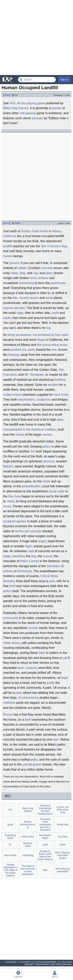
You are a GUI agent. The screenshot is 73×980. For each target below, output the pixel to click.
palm (22, 308)
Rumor (8, 715)
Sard (18, 223)
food (12, 586)
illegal (41, 340)
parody (57, 108)
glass (49, 273)
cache (63, 845)
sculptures (44, 400)
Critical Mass (49, 576)
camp (10, 501)
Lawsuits (31, 668)
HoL (10, 810)
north (55, 313)
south (7, 318)
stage (7, 556)
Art (33, 451)
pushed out (18, 350)
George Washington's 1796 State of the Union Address (10, 870)
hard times (61, 395)
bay (34, 556)
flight (29, 546)
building (60, 380)
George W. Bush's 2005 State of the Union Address (45, 855)
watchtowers (26, 400)
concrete (46, 268)
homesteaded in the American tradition (30, 430)
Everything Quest (10, 837)
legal (65, 678)
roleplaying (28, 855)
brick (33, 278)
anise (49, 298)
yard (26, 764)
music (7, 506)
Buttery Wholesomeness (28, 825)
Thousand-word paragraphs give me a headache (45, 825)
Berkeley (9, 581)
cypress (8, 308)
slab (31, 551)
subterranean (12, 395)
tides (60, 420)
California (10, 236)
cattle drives (11, 643)
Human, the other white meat (63, 810)
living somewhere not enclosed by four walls (38, 335)
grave (10, 825)
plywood (49, 461)
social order (57, 491)
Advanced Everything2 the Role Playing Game (45, 810)
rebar (14, 273)
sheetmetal (26, 283)
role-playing (28, 103)
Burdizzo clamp (28, 845)
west (31, 350)
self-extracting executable (63, 870)
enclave (53, 385)
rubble (22, 268)
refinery (8, 571)
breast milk (63, 825)
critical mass (28, 837)
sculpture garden (15, 521)
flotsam (8, 466)
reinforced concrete (28, 531)
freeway (14, 355)
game (41, 103)
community (11, 618)
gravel (37, 764)
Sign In (64, 80)
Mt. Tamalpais (34, 375)
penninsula (58, 283)
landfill (7, 246)
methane (9, 703)
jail (65, 658)
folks (42, 653)
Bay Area (15, 496)
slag (22, 273)
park (18, 693)
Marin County (29, 561)
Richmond (25, 571)
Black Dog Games (16, 108)
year (52, 581)
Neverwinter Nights (45, 837)
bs (16, 95)
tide (15, 298)
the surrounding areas (52, 345)
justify (51, 683)
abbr (45, 870)
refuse (20, 435)
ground (14, 263)
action (7, 591)
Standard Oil (55, 566)
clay (36, 273)
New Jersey (10, 855)
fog (48, 328)
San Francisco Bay (54, 246)
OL (10, 845)
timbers (43, 278)
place (7, 95)
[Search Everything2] (37, 80)
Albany (57, 231)
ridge (20, 313)
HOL (13, 103)
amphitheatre (31, 486)
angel (42, 541)
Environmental (28, 698)
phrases (37, 118)
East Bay (63, 837)
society (47, 435)
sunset (48, 556)
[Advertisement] (36, 38)
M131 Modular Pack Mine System (63, 855)
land (20, 668)
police (47, 446)
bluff (28, 720)
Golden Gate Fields (35, 231)
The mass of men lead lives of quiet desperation (28, 870)
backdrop (19, 556)
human (8, 256)
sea (54, 350)
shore (46, 481)
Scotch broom (29, 298)
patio (34, 760)
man (56, 739)
